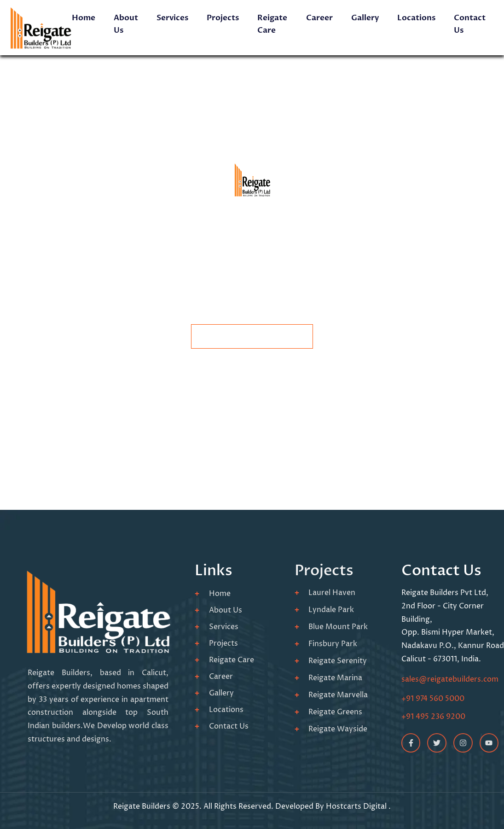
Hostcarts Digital (357, 806)
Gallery (365, 18)
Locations (416, 18)
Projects (223, 18)
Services (172, 18)
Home (84, 18)
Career (319, 18)
